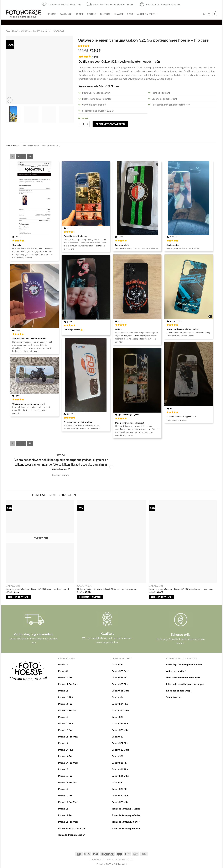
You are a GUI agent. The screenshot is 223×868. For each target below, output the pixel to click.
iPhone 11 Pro (65, 815)
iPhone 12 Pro (65, 795)
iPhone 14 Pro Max (68, 763)
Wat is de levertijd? (176, 671)
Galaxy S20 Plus (120, 795)
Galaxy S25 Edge (120, 671)
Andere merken (147, 14)
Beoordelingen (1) (52, 146)
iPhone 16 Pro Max (68, 710)
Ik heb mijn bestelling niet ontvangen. (185, 684)
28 (30, 156)
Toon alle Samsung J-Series (126, 822)
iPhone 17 (63, 664)
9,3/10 (95, 57)
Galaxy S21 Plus (120, 769)
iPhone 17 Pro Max (68, 684)
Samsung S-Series (42, 31)
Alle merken (12, 31)
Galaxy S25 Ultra (120, 691)
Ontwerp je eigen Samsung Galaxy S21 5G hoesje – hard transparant (37, 589)
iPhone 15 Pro (65, 730)
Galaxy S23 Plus (120, 723)
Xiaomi (80, 14)
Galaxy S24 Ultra (120, 710)
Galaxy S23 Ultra (120, 730)
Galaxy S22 (117, 737)
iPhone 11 (63, 809)
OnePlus (106, 14)
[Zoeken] (204, 14)
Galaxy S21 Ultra (120, 776)
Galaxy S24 (117, 697)
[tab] (13, 146)
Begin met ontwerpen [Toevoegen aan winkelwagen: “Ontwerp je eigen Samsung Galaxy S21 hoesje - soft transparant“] (90, 597)
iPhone (53, 14)
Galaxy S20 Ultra (120, 802)
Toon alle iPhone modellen (71, 835)
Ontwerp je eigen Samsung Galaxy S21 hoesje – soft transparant (107, 589)
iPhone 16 (63, 691)
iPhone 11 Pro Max (68, 822)
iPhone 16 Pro (65, 704)
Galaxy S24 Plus (120, 704)
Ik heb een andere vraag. (178, 691)
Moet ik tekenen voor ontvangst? (183, 677)
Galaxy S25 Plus (120, 684)
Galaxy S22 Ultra (120, 750)
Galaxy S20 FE (119, 789)
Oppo (131, 14)
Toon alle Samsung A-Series (126, 815)
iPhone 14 (63, 743)
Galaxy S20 (117, 782)
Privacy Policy (98, 860)
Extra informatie (31, 146)
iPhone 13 (63, 769)
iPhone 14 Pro (65, 756)
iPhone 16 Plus (65, 697)
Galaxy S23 (117, 717)
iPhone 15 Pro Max (68, 737)
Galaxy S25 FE (119, 677)
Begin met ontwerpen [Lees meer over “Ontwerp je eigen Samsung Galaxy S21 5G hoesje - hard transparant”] (19, 597)
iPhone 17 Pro (65, 677)
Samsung (66, 14)
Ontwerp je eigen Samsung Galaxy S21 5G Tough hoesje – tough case (181, 589)
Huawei (119, 14)
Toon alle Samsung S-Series (126, 809)
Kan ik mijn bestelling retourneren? (184, 664)
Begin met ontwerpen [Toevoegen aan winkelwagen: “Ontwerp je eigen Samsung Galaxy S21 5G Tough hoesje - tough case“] (162, 597)
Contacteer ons (173, 697)
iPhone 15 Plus (65, 723)
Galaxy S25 (117, 664)
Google (92, 14)
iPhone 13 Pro (65, 776)
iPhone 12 (63, 789)
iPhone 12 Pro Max (68, 802)
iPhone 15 (63, 717)
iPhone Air (63, 671)
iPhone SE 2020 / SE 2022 (71, 828)
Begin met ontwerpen (110, 124)
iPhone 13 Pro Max (68, 782)
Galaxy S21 (59, 31)
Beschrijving (13, 146)
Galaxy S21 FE (119, 763)
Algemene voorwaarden (120, 860)
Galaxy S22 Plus (120, 743)
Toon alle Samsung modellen (126, 828)
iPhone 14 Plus (65, 750)
